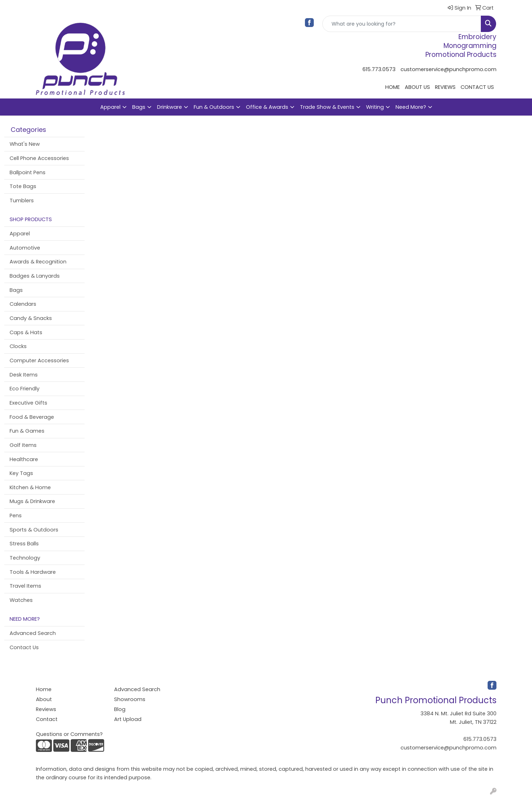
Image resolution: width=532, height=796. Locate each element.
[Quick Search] (402, 24)
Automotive (25, 248)
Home (44, 689)
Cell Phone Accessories (39, 158)
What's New (25, 144)
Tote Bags (23, 186)
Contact (47, 719)
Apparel (110, 107)
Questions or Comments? (69, 734)
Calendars (23, 304)
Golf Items (23, 445)
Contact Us (24, 647)
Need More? (411, 107)
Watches (21, 600)
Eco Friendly (25, 389)
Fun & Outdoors (214, 107)
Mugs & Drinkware (32, 501)
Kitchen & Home (30, 487)
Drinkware (170, 107)
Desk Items (24, 375)
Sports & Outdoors (34, 530)
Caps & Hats (26, 332)
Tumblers (22, 201)
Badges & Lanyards (35, 276)
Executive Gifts (28, 403)
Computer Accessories (39, 360)
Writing (375, 107)
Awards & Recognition (38, 262)
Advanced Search (33, 633)
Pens (16, 515)
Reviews (46, 709)
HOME (393, 87)
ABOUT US (417, 87)
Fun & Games (27, 431)
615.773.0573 (379, 69)
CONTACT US (477, 87)
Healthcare (24, 459)
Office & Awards (267, 107)
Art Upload (128, 719)
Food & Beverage (32, 417)
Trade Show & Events (327, 107)
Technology (25, 558)
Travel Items (25, 586)
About (44, 699)
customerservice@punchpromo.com (448, 69)
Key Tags (21, 473)
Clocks (18, 346)
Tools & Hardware (33, 572)
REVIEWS (445, 87)
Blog (120, 709)
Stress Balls (24, 544)
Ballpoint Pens (28, 172)
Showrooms (130, 699)
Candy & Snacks (31, 318)
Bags (139, 107)
